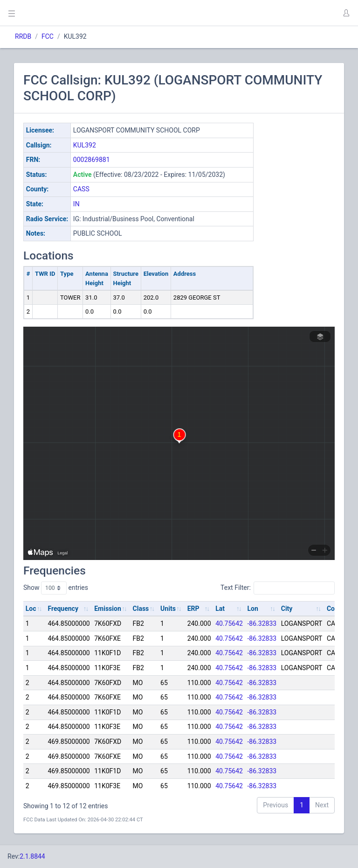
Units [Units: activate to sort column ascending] (168, 609)
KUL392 (85, 145)
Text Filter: (278, 588)
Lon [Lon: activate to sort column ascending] (253, 609)
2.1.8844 (32, 856)
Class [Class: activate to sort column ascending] (141, 609)
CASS (81, 189)
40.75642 (229, 623)
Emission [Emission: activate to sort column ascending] (108, 609)
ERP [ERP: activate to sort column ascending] (193, 609)
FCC (48, 36)
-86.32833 (262, 623)
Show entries (56, 588)
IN (76, 204)
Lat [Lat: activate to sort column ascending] (220, 609)
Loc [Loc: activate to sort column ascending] (31, 609)
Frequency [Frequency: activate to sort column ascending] (63, 609)
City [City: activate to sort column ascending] (287, 609)
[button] (346, 13)
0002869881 (92, 160)
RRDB (23, 36)
